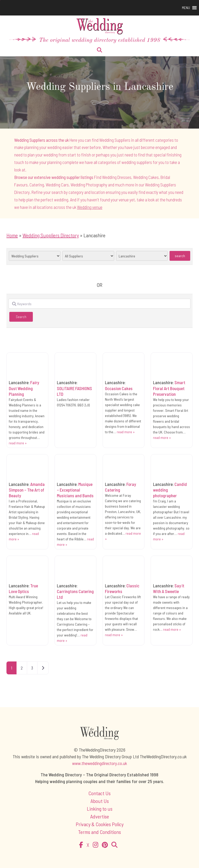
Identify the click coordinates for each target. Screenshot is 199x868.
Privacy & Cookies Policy (100, 824)
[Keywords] (99, 304)
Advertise (100, 816)
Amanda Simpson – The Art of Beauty (27, 490)
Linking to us (100, 809)
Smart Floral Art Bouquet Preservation (169, 388)
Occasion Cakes (119, 388)
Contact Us (99, 793)
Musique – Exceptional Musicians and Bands (75, 490)
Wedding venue (90, 207)
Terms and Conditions (99, 832)
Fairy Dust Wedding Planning (24, 388)
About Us (100, 801)
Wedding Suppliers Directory (51, 235)
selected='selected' (35, 256)
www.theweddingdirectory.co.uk (99, 763)
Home (12, 235)
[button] (186, 8)
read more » (18, 443)
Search (182, 256)
